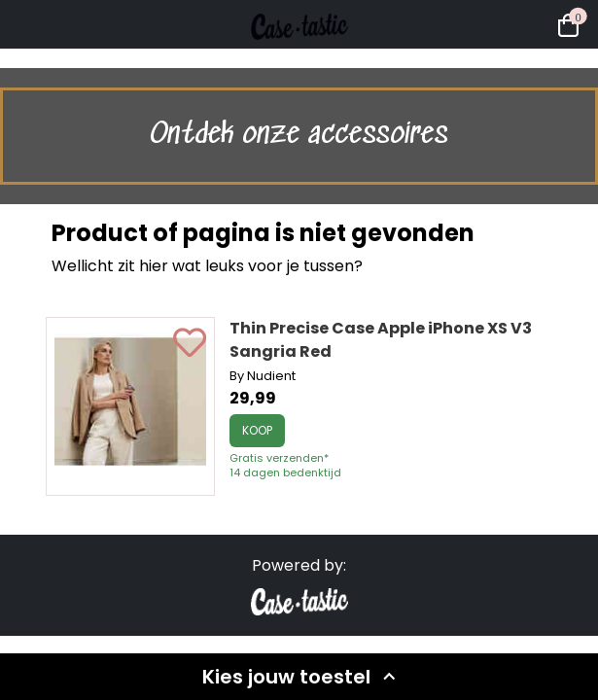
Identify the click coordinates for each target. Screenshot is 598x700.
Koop (257, 430)
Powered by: (299, 565)
